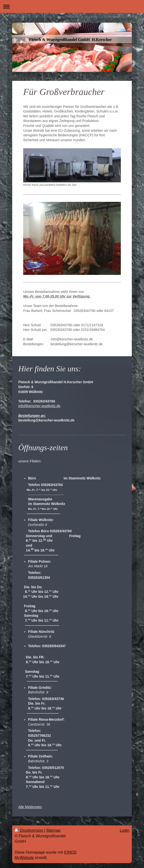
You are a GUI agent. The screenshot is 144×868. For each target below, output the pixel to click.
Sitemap (53, 830)
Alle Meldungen (30, 807)
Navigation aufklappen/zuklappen (72, 6)
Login (125, 830)
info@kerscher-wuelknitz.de (39, 406)
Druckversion (29, 830)
